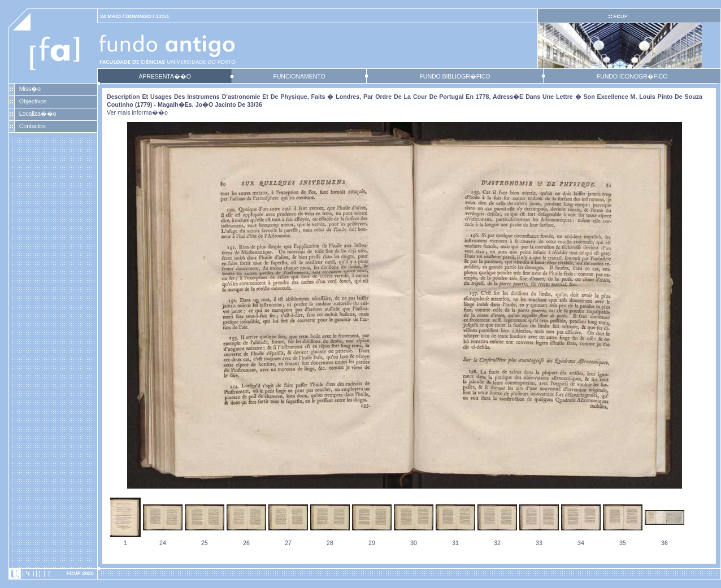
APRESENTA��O (164, 76)
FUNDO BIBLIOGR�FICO (455, 76)
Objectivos (33, 101)
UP (620, 16)
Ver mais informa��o (137, 112)
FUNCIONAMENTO (299, 76)
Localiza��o (38, 114)
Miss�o (30, 89)
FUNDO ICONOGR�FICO (632, 76)
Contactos (32, 126)
